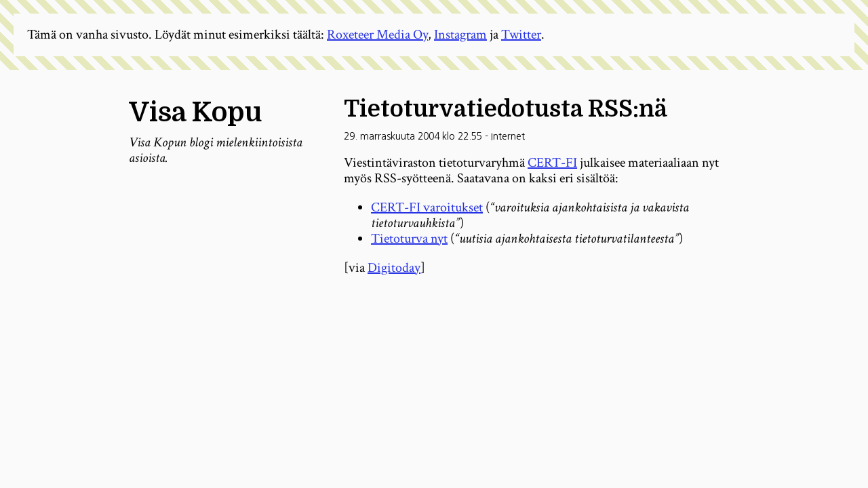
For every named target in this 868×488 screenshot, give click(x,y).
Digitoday (394, 268)
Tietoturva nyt (409, 239)
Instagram (460, 35)
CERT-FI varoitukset (427, 207)
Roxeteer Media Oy (377, 35)
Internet (508, 136)
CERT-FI (552, 163)
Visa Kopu (195, 113)
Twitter (521, 35)
